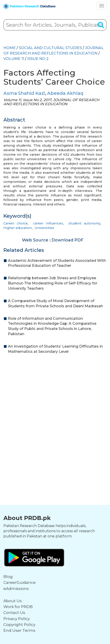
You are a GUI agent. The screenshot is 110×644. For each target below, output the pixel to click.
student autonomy (84, 223)
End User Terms (19, 630)
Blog (8, 577)
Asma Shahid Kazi (24, 93)
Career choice (16, 223)
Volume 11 (14, 59)
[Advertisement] (55, 416)
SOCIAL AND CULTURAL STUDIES (50, 48)
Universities (44, 228)
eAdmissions (16, 589)
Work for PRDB (18, 607)
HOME (10, 48)
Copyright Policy (19, 625)
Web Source (36, 240)
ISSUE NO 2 (38, 59)
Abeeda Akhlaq (65, 93)
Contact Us (14, 613)
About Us (13, 601)
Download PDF (67, 240)
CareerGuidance (20, 582)
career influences (48, 223)
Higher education (18, 228)
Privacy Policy (17, 619)
